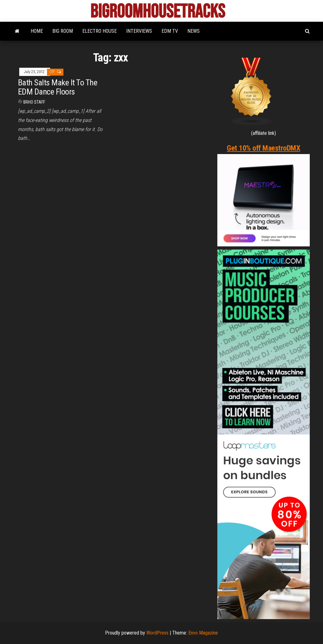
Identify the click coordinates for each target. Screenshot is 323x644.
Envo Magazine (203, 633)
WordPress (157, 633)
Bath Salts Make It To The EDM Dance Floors (58, 87)
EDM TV (170, 31)
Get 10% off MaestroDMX (263, 148)
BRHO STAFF (34, 102)
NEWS (194, 31)
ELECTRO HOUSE (100, 31)
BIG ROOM (63, 31)
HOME (37, 31)
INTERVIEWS (139, 31)
